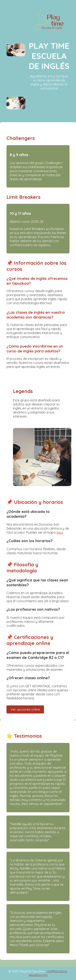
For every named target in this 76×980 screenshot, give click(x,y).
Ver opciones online (25, 709)
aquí (60, 532)
